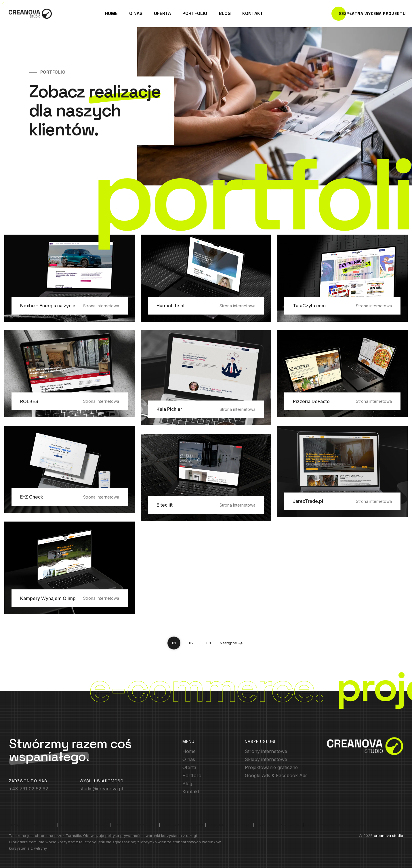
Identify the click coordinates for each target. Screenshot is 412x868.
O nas (136, 13)
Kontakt (253, 13)
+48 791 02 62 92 (28, 789)
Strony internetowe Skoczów (84, 825)
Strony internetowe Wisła (183, 825)
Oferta (162, 13)
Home (111, 13)
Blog (225, 13)
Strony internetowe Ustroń (230, 825)
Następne (231, 641)
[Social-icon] (266, 751)
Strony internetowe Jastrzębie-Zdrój (336, 825)
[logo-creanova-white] (365, 746)
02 (191, 643)
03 (209, 643)
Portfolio (195, 13)
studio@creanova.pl (101, 789)
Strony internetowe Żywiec (135, 825)
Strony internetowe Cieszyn (32, 825)
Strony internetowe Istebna (278, 825)
